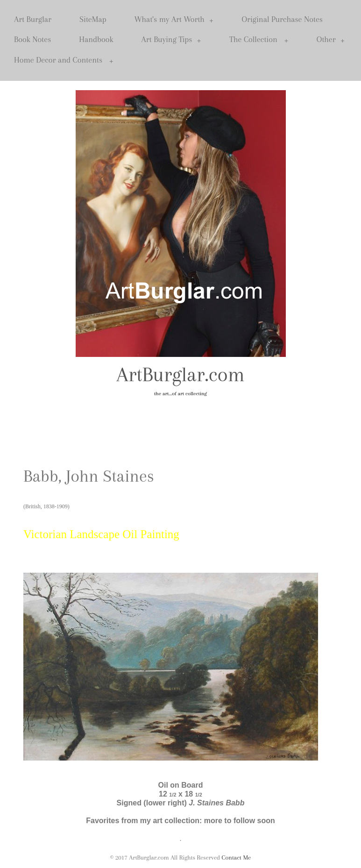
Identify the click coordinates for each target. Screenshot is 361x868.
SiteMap (93, 19)
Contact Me (237, 857)
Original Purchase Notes (282, 19)
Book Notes (32, 39)
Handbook (96, 39)
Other (331, 39)
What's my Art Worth (174, 19)
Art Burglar (33, 19)
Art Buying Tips (171, 39)
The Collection (259, 39)
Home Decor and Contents (64, 60)
